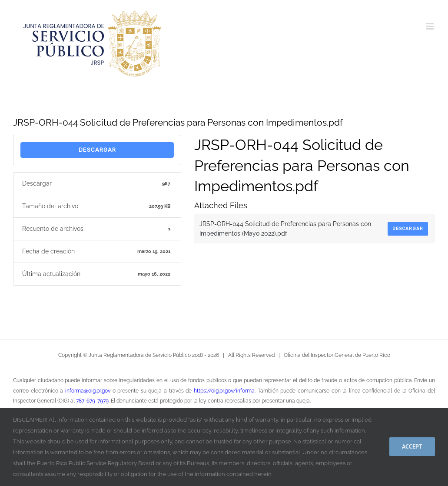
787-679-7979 (92, 401)
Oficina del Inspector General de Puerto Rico (337, 355)
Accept (412, 446)
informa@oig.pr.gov (88, 391)
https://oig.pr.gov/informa (224, 391)
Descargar (97, 150)
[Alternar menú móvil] (430, 26)
